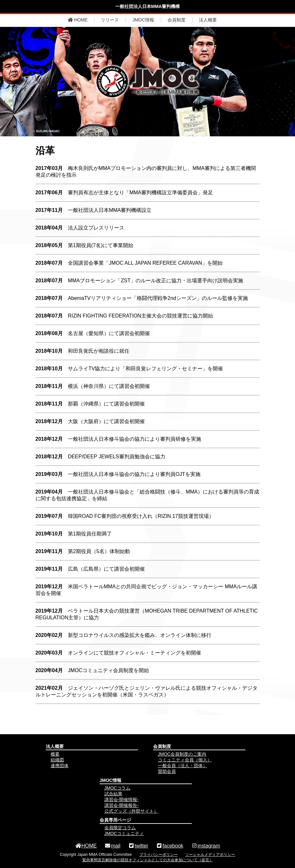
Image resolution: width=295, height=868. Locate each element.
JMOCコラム (118, 788)
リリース (110, 20)
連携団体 (60, 766)
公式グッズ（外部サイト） (131, 811)
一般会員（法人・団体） (183, 766)
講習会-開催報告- (122, 805)
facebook (170, 846)
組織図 (57, 760)
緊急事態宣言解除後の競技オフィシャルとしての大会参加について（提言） (148, 860)
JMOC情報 (143, 20)
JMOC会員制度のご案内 (182, 754)
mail (112, 846)
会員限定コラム (120, 828)
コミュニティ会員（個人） (185, 760)
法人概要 (208, 20)
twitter (138, 846)
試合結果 (113, 794)
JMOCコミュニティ (124, 833)
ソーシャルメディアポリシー (210, 855)
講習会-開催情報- (122, 800)
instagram (206, 846)
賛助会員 (167, 771)
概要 (55, 754)
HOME (78, 20)
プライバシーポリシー (159, 855)
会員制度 (176, 20)
